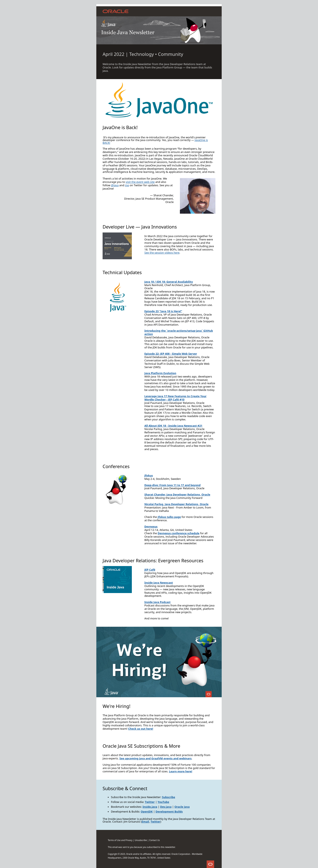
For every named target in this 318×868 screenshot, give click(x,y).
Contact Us (155, 840)
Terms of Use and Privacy (120, 840)
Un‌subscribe (141, 840)
